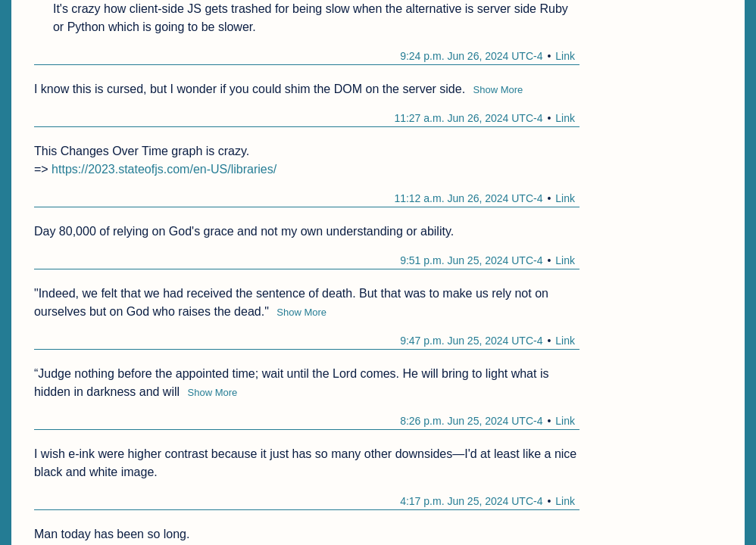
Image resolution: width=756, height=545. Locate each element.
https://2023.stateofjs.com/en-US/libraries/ (164, 169)
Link (565, 56)
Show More (498, 90)
